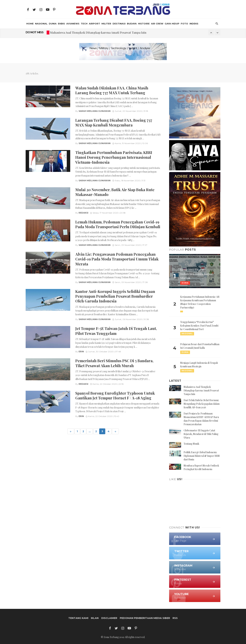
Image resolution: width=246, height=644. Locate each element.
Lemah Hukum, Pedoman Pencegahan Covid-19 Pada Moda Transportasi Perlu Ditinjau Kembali (118, 224)
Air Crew (157, 24)
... (90, 431)
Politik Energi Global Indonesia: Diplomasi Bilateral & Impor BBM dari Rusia (202, 456)
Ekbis (61, 24)
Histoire (144, 24)
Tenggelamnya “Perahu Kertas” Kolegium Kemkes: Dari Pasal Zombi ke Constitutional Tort (199, 326)
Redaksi (83, 213)
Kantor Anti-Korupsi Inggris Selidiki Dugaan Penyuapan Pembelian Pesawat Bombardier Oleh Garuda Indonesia (115, 296)
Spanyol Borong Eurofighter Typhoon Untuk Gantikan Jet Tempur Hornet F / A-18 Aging (115, 395)
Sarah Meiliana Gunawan (95, 111)
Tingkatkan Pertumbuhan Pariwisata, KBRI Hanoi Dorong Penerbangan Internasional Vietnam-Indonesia (114, 157)
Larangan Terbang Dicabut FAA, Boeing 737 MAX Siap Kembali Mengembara (114, 122)
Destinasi (119, 24)
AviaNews (73, 24)
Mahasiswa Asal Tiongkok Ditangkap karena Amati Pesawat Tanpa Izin (98, 32)
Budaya (132, 24)
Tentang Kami (78, 618)
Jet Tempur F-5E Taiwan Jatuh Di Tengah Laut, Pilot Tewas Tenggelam (116, 331)
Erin (81, 352)
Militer (106, 24)
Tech (84, 24)
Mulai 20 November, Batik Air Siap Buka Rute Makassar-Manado (115, 192)
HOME (30, 24)
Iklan (95, 618)
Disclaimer (109, 618)
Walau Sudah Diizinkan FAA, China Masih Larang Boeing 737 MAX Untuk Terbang (112, 90)
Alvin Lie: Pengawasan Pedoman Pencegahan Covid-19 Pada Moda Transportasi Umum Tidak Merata (117, 259)
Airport (94, 24)
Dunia (53, 24)
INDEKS (194, 24)
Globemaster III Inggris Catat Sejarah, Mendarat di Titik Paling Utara (201, 434)
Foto (184, 24)
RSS (175, 618)
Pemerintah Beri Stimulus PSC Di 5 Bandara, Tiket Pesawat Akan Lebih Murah (114, 363)
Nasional (41, 24)
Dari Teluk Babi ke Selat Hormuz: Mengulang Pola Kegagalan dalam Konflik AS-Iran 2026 (202, 404)
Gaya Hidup (172, 24)
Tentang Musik (191, 444)
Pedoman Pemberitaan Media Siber (145, 618)
